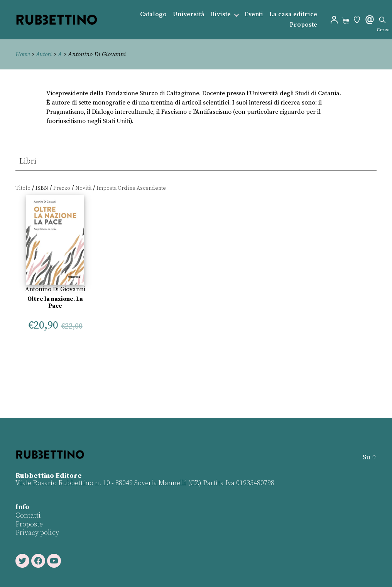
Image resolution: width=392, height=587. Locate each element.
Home (23, 54)
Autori (45, 54)
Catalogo (153, 14)
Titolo (23, 188)
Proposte (303, 25)
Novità (83, 188)
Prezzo (62, 188)
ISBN (42, 188)
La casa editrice (293, 14)
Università (189, 14)
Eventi (254, 14)
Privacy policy (37, 533)
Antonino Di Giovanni (55, 289)
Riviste (221, 14)
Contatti (28, 515)
